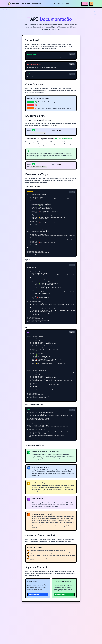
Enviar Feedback (60, 594)
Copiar (72, 54)
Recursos (57, 4)
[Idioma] (91, 4)
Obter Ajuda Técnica (35, 594)
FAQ (68, 4)
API (63, 4)
